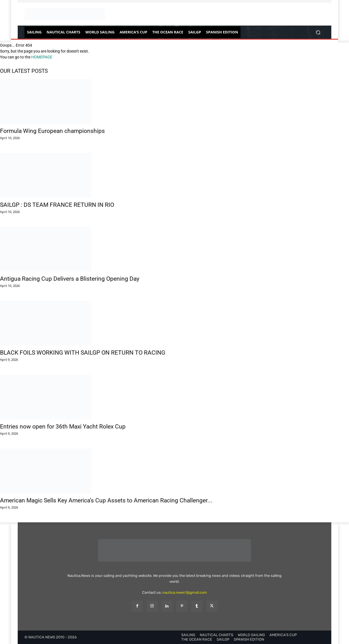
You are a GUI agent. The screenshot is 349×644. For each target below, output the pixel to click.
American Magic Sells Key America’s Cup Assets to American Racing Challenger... (106, 500)
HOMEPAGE (42, 57)
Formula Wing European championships (52, 131)
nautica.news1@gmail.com (185, 592)
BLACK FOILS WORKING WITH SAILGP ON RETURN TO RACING (83, 353)
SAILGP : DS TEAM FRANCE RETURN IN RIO (57, 205)
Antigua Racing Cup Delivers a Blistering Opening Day (70, 279)
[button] (318, 32)
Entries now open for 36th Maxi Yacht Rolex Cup (63, 427)
